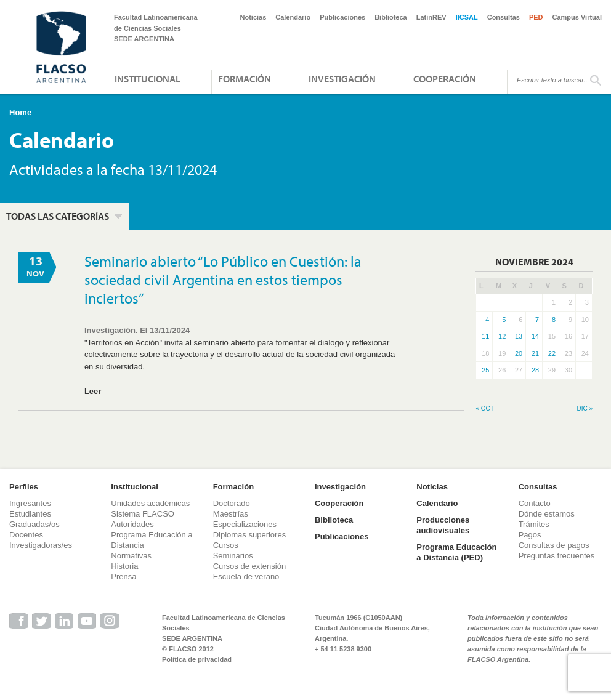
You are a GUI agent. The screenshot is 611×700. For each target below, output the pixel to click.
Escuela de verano (246, 577)
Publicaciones (342, 17)
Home (20, 112)
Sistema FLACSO (143, 514)
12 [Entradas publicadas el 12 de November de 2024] (502, 336)
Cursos (226, 545)
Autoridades (132, 524)
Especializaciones (245, 524)
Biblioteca (391, 17)
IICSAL (467, 17)
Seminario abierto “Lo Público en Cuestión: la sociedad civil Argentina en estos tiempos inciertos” (223, 280)
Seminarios (233, 556)
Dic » (585, 408)
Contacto (535, 503)
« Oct (484, 408)
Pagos (530, 535)
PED (536, 17)
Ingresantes (30, 503)
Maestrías (231, 514)
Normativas (131, 556)
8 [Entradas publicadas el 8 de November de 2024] (554, 320)
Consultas (504, 17)
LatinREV (431, 17)
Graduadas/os (34, 524)
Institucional (148, 79)
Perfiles (24, 487)
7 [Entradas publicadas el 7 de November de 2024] (537, 320)
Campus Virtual (577, 17)
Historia (124, 566)
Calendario (293, 17)
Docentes (26, 535)
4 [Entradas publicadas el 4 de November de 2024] (487, 320)
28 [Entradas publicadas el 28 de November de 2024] (535, 370)
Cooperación (445, 79)
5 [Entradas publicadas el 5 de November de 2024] (504, 320)
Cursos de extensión (250, 566)
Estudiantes (30, 514)
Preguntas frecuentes (557, 556)
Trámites (534, 524)
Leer (93, 391)
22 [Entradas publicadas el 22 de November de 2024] (552, 353)
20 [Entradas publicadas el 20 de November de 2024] (519, 353)
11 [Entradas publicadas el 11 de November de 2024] (485, 336)
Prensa (123, 577)
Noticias (253, 17)
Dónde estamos (547, 514)
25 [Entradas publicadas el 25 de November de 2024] (485, 370)
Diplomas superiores (250, 535)
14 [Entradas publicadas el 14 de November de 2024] (535, 336)
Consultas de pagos (554, 545)
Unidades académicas (150, 503)
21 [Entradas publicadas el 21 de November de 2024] (535, 353)
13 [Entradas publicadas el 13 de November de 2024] (519, 336)
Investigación (342, 79)
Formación (245, 79)
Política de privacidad (197, 659)
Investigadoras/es (41, 545)
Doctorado (232, 503)
